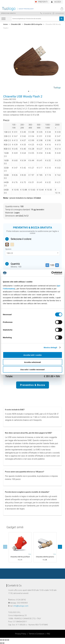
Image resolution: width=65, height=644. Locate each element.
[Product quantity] (52, 265)
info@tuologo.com (21, 606)
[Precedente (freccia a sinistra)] (1, 643)
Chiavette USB (16, 24)
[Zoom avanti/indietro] (8, 640)
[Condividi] (3, 640)
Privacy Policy (21, 634)
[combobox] (35, 19)
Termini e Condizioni (36, 634)
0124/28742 (46, 13)
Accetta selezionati (32, 362)
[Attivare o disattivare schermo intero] (6, 640)
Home (5, 24)
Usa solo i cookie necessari (33, 369)
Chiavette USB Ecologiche (33, 24)
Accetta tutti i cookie (32, 355)
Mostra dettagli (50, 347)
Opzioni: (8, 249)
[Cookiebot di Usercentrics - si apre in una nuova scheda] (51, 273)
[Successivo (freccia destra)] (3, 643)
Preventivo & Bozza (33, 385)
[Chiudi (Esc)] (1, 640)
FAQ (48, 634)
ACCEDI (58, 2)
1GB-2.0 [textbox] (10, 253)
